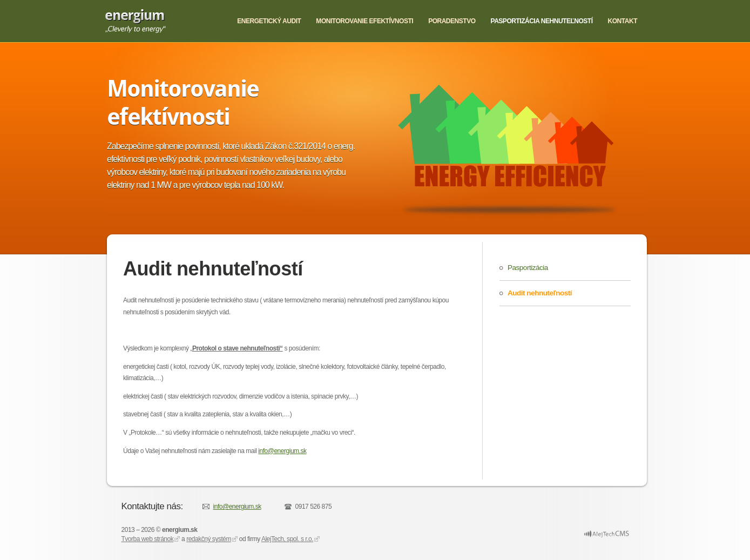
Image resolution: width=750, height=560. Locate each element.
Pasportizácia (528, 268)
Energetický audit (269, 21)
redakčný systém (209, 539)
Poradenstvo (452, 21)
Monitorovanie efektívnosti (364, 21)
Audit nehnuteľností (540, 293)
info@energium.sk (282, 451)
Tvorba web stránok (148, 539)
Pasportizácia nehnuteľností (542, 21)
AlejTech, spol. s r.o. (287, 539)
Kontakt (623, 21)
